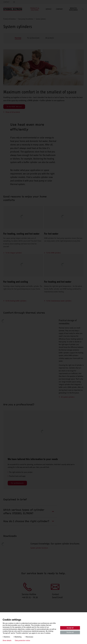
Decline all (70, 632)
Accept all (70, 628)
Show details (7, 640)
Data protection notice (23, 640)
